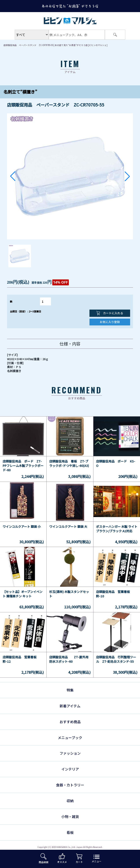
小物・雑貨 (70, 817)
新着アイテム (70, 706)
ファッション (70, 753)
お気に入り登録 (110, 322)
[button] (13, 176)
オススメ (62, 858)
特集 (70, 690)
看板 (70, 832)
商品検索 (44, 859)
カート (79, 859)
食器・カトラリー (70, 785)
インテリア (70, 769)
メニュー (96, 859)
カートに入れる (110, 313)
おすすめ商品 (70, 722)
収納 (70, 801)
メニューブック (70, 738)
